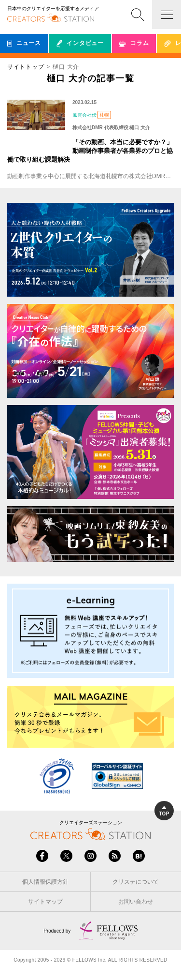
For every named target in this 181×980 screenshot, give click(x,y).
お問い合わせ (136, 902)
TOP (164, 811)
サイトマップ (45, 902)
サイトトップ (26, 67)
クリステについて (136, 882)
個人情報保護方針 (45, 882)
